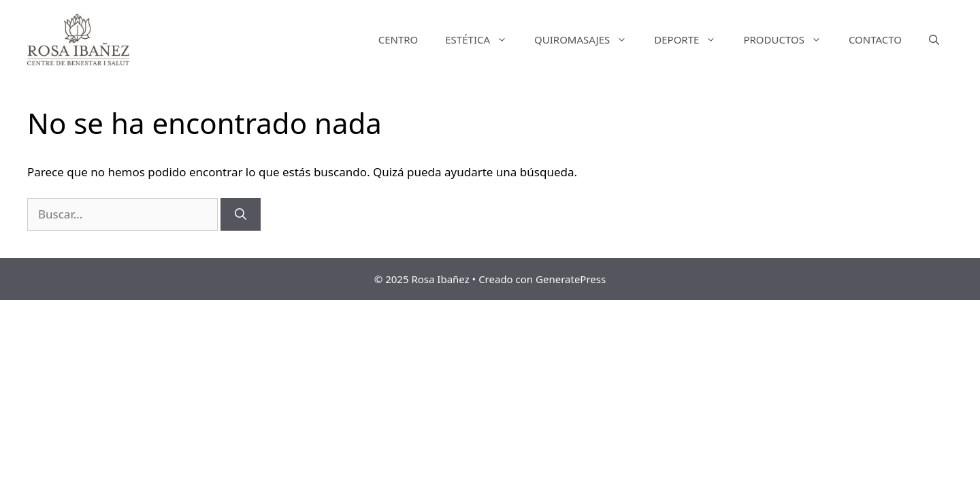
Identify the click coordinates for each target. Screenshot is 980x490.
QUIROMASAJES (587, 39)
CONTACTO (875, 39)
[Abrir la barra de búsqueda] (934, 39)
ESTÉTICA (483, 39)
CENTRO (398, 39)
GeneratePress (571, 279)
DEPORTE (692, 39)
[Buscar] (241, 214)
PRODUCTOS (789, 39)
